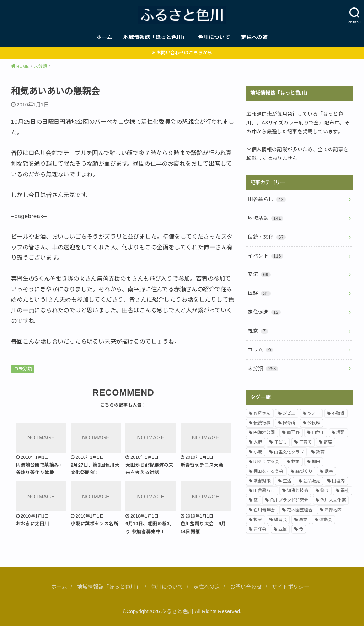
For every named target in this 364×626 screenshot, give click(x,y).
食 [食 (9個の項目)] (301, 529)
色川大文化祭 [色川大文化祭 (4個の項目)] (333, 500)
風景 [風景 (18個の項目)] (283, 529)
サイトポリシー (291, 587)
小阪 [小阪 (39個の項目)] (258, 452)
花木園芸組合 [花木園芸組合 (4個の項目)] (300, 510)
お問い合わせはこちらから (184, 53)
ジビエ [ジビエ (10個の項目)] (289, 413)
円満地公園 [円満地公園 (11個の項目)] (264, 433)
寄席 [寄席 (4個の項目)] (328, 442)
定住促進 (264, 312)
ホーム (104, 37)
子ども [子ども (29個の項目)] (280, 442)
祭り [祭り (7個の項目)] (325, 490)
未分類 (25, 369)
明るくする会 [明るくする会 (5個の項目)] (266, 462)
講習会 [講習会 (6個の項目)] (280, 520)
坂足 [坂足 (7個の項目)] (341, 433)
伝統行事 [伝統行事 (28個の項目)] (262, 423)
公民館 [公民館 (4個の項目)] (314, 423)
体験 (259, 293)
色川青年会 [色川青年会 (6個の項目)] (264, 510)
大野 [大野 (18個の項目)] (258, 442)
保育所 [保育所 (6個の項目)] (289, 423)
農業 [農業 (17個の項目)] (303, 520)
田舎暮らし (267, 199)
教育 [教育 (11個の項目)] (320, 452)
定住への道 (254, 37)
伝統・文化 (267, 237)
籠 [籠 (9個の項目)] (256, 500)
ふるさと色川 (177, 611)
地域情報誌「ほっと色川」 (155, 37)
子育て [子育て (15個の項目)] (305, 442)
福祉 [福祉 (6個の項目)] (345, 490)
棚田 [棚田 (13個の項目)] (316, 462)
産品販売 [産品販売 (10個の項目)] (312, 481)
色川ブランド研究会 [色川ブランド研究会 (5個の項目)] (289, 500)
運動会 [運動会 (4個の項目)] (326, 520)
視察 (258, 331)
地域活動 (266, 218)
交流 (259, 274)
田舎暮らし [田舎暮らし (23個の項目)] (264, 490)
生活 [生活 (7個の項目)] (287, 481)
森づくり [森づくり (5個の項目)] (304, 471)
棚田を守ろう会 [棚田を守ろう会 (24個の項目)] (268, 471)
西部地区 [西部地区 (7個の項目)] (333, 510)
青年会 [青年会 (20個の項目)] (260, 529)
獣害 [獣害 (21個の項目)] (329, 471)
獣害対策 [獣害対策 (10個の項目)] (262, 481)
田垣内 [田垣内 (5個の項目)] (338, 481)
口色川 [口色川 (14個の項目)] (318, 433)
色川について (214, 37)
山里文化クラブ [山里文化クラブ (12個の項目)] (289, 452)
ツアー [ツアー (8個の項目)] (314, 413)
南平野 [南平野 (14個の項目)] (293, 433)
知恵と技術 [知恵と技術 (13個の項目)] (298, 490)
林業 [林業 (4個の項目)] (295, 462)
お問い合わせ (246, 587)
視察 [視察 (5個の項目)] (258, 520)
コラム (260, 350)
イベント (266, 256)
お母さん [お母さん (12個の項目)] (262, 413)
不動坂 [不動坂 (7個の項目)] (338, 413)
